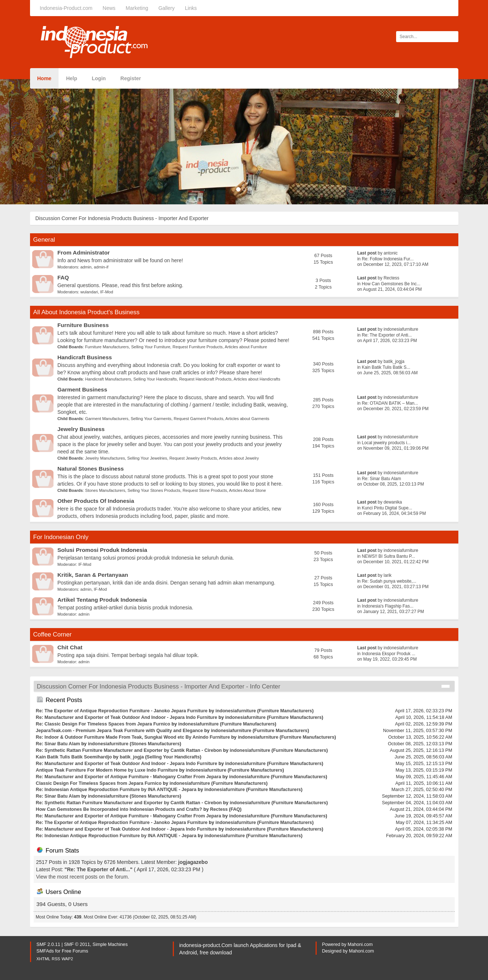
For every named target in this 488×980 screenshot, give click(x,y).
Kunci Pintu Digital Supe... (387, 508)
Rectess (392, 278)
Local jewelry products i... (386, 443)
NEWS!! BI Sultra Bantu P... (388, 556)
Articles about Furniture (246, 347)
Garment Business (82, 389)
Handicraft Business (85, 357)
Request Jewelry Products (193, 458)
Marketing (137, 8)
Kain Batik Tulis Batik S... (386, 367)
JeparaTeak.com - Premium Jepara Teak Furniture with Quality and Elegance (120, 731)
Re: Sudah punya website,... (389, 581)
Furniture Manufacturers (107, 347)
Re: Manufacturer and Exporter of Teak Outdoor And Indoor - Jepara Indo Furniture (126, 717)
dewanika (393, 502)
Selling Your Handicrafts (155, 379)
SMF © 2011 (77, 944)
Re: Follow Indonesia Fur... (388, 259)
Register (131, 78)
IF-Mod (107, 292)
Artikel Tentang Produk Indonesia (102, 600)
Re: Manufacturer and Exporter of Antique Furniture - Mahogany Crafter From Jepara (128, 777)
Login (99, 78)
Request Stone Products (205, 490)
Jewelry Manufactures (105, 458)
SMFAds (45, 951)
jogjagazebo (193, 862)
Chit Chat (70, 647)
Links (191, 8)
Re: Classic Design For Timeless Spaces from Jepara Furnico (103, 724)
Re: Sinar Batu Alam (381, 479)
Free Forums (75, 951)
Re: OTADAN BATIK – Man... (390, 403)
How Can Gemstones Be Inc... (391, 284)
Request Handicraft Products (205, 379)
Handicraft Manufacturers (108, 379)
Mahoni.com (360, 944)
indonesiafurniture (401, 329)
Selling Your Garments (151, 419)
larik (388, 575)
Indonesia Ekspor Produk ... (388, 654)
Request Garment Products (198, 419)
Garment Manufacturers (107, 419)
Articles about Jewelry (239, 458)
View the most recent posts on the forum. (83, 877)
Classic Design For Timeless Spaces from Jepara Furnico (99, 783)
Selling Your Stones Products (154, 490)
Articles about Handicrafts (257, 379)
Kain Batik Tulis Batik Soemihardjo (74, 757)
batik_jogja (394, 361)
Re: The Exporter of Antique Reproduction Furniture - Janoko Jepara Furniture (122, 711)
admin (86, 267)
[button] (37, 142)
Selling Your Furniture (151, 347)
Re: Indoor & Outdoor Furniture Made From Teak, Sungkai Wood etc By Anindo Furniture (133, 737)
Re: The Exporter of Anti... (387, 335)
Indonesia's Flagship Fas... (388, 606)
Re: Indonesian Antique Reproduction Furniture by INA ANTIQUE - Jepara (116, 790)
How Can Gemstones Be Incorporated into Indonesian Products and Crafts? (119, 809)
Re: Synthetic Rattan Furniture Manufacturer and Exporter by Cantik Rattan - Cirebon (129, 750)
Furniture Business (83, 325)
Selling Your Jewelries (147, 458)
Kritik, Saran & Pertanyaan (93, 575)
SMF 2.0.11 (49, 944)
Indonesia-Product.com (66, 8)
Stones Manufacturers (105, 490)
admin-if (101, 267)
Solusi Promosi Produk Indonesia (102, 550)
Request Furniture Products (198, 347)
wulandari (89, 292)
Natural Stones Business (91, 469)
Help (71, 78)
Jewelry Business (81, 429)
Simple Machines (110, 944)
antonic (391, 253)
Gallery (167, 8)
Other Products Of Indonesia (96, 501)
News (109, 8)
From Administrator (84, 253)
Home (44, 78)
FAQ (63, 277)
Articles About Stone (248, 490)
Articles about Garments (247, 419)
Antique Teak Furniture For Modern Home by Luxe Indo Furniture (107, 770)
